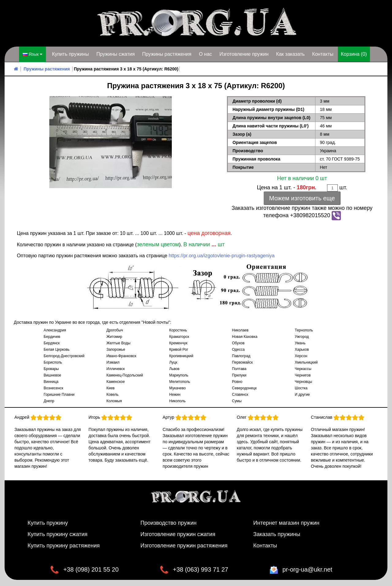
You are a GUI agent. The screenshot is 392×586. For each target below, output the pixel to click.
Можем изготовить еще (302, 198)
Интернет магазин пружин (286, 523)
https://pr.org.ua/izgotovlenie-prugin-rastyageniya (222, 256)
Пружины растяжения (167, 54)
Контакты (323, 54)
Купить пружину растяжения (64, 546)
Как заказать (290, 54)
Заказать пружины (277, 534)
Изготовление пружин (244, 54)
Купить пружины (71, 54)
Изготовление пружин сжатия (178, 534)
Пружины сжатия (116, 54)
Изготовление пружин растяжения (184, 546)
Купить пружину (48, 523)
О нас (205, 54)
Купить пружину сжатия (58, 534)
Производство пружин (169, 523)
